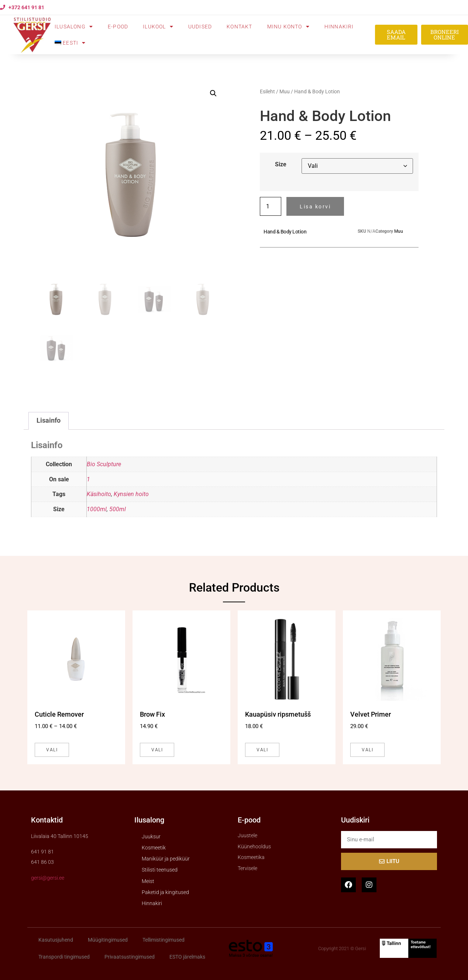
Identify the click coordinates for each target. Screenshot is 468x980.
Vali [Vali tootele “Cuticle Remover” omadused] (52, 750)
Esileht (267, 91)
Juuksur (151, 837)
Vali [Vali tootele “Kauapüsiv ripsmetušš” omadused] (262, 750)
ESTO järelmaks (187, 957)
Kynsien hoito (131, 494)
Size (281, 165)
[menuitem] (70, 43)
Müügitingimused (108, 940)
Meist (148, 881)
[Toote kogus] (271, 206)
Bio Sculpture (104, 464)
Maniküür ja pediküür (166, 859)
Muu (285, 91)
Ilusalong (74, 27)
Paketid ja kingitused (165, 892)
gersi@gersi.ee (48, 878)
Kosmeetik (154, 848)
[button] (213, 93)
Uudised (200, 27)
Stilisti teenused (160, 870)
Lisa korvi (315, 207)
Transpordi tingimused (64, 957)
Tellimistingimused (164, 940)
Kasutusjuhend (56, 940)
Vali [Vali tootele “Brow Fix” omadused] (157, 750)
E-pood (118, 27)
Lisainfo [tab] (49, 420)
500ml (118, 509)
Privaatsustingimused (130, 957)
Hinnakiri (339, 27)
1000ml (97, 509)
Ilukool (158, 27)
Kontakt (239, 27)
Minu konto (288, 27)
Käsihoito (99, 494)
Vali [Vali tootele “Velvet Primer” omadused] (367, 750)
